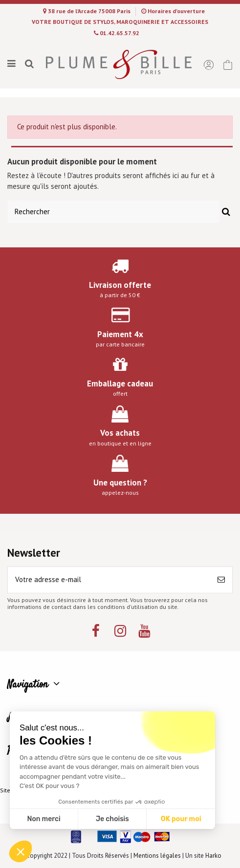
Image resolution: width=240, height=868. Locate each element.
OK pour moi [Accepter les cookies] (181, 819)
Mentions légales (157, 856)
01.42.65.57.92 (120, 33)
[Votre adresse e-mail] (109, 580)
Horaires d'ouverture (176, 11)
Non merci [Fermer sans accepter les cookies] (44, 819)
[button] (21, 851)
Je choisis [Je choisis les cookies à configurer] (112, 819)
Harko (213, 856)
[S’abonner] (221, 580)
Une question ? (120, 483)
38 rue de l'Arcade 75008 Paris (90, 11)
